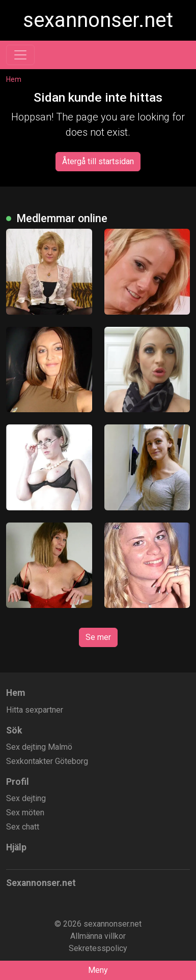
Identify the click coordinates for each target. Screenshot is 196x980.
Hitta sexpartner (35, 710)
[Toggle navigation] (20, 55)
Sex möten (25, 813)
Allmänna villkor (98, 936)
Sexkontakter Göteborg (47, 761)
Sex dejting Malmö (39, 747)
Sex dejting (26, 798)
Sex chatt (23, 827)
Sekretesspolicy (98, 948)
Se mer (98, 637)
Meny (98, 970)
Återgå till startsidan (98, 161)
